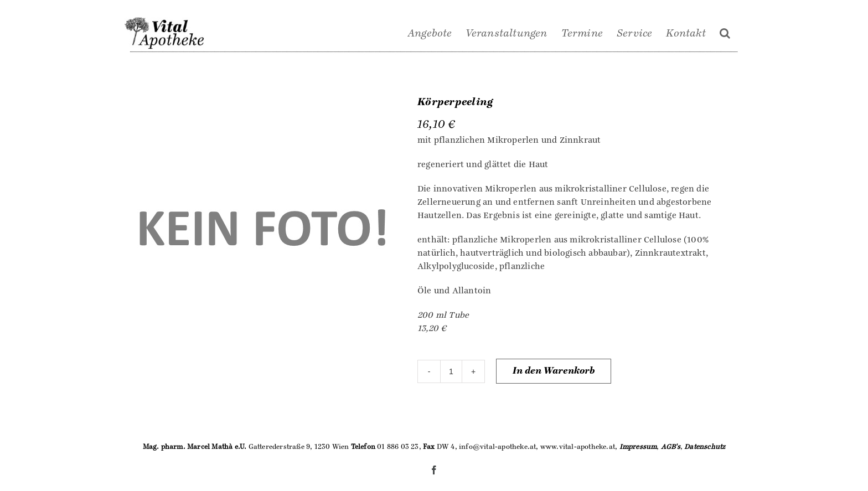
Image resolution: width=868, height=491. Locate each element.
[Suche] (725, 33)
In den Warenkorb (554, 371)
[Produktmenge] (451, 371)
